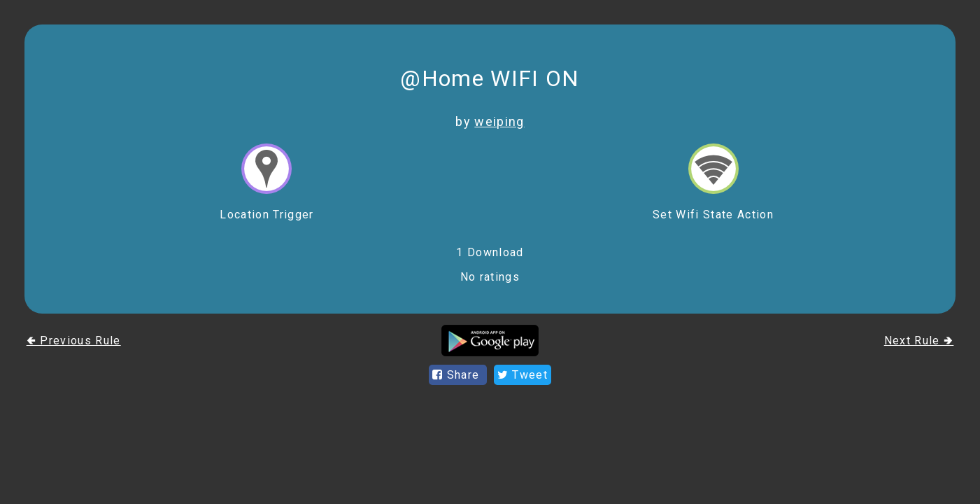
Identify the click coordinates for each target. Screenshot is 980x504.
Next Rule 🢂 (919, 341)
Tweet (523, 375)
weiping (499, 121)
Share (458, 375)
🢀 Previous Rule (74, 341)
